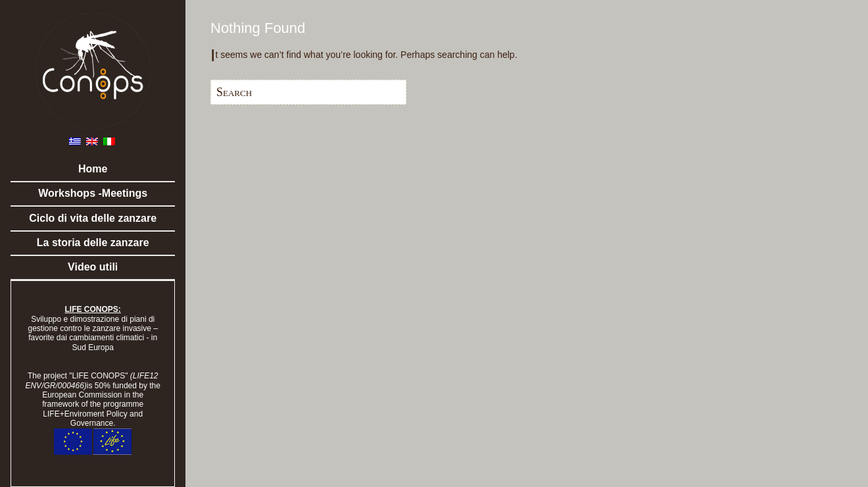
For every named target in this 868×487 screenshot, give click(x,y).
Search (234, 92)
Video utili (93, 267)
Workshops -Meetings (93, 193)
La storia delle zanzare (93, 243)
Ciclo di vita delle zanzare (93, 218)
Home (93, 169)
